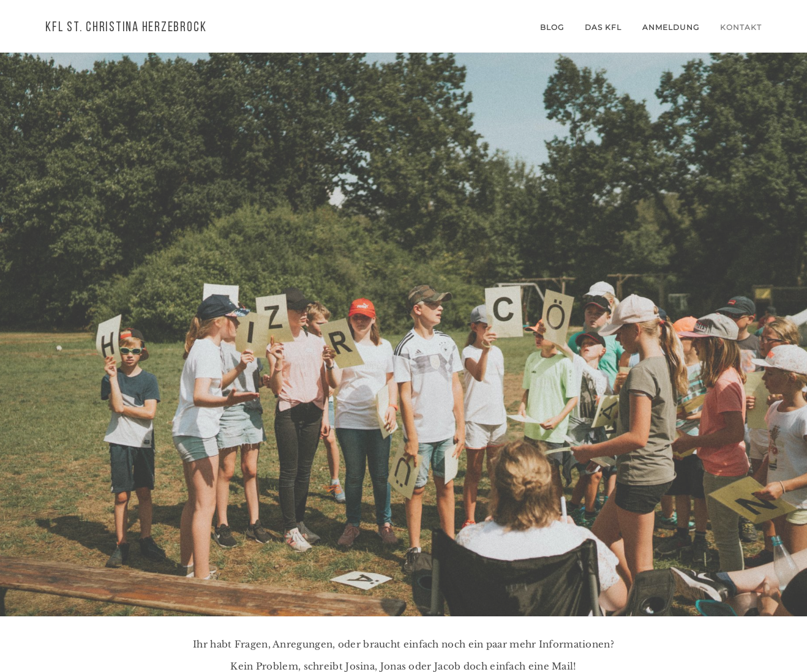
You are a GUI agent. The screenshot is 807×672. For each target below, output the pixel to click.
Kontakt (741, 27)
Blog (552, 27)
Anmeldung (671, 27)
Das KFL (603, 27)
